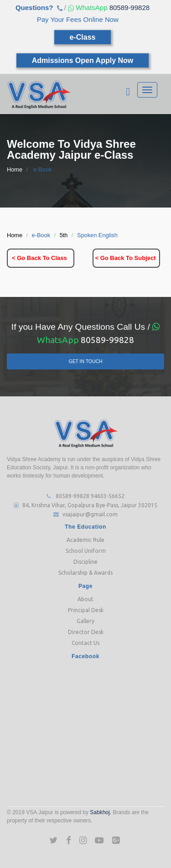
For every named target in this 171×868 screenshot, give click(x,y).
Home (15, 169)
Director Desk (86, 632)
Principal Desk (86, 610)
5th (64, 235)
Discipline (85, 562)
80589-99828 (108, 8)
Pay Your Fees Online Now (78, 19)
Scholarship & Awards (85, 573)
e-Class (83, 37)
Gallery (85, 621)
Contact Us (85, 643)
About (85, 599)
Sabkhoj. (101, 812)
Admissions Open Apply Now (83, 60)
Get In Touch (86, 361)
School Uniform (86, 551)
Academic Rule (85, 540)
